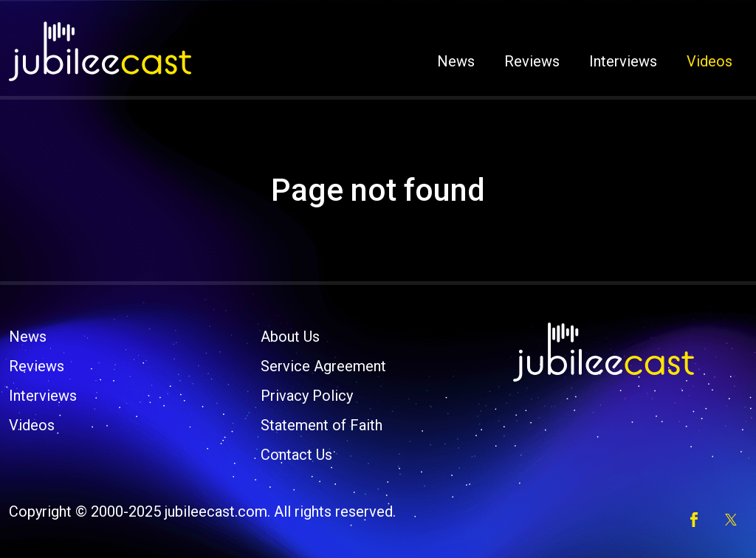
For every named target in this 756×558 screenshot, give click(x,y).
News (456, 61)
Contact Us (296, 455)
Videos (709, 61)
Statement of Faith (322, 425)
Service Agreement (323, 366)
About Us (290, 337)
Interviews (623, 61)
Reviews (532, 61)
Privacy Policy (307, 396)
